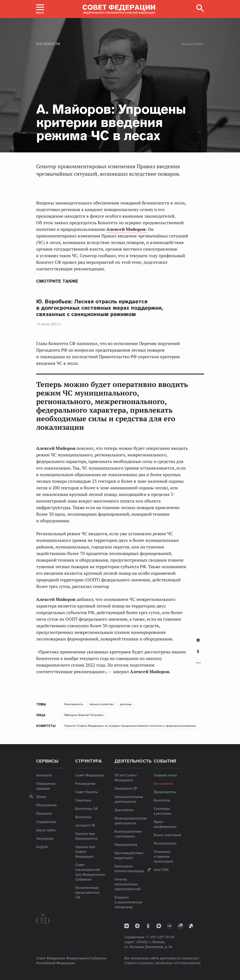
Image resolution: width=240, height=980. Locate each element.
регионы (126, 704)
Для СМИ (161, 870)
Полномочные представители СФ (87, 892)
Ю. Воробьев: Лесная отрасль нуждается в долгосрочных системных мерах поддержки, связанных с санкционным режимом (100, 308)
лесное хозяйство (102, 704)
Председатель (165, 792)
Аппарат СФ (85, 825)
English (42, 847)
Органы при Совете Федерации (85, 852)
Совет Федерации (90, 775)
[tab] (198, 654)
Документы (124, 810)
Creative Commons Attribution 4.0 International (162, 963)
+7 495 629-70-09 (160, 937)
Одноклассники (198, 651)
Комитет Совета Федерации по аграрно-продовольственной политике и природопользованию (130, 726)
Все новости (48, 44)
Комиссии (83, 817)
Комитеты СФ (86, 808)
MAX (159, 926)
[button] (40, 9)
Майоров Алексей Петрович (84, 715)
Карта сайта (46, 830)
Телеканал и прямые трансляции (163, 856)
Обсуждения (46, 805)
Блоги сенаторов (167, 835)
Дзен (137, 926)
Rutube (180, 926)
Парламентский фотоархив (191, 926)
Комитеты (162, 800)
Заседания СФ (126, 788)
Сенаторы (83, 800)
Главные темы (165, 775)
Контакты (44, 775)
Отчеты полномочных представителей (128, 884)
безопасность (74, 704)
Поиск (41, 797)
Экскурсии (45, 838)
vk (127, 926)
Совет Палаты (86, 792)
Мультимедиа (165, 843)
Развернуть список (198, 663)
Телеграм (170, 926)
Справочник (46, 822)
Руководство (85, 783)
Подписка (44, 813)
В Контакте (198, 640)
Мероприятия (126, 844)
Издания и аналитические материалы (128, 902)
